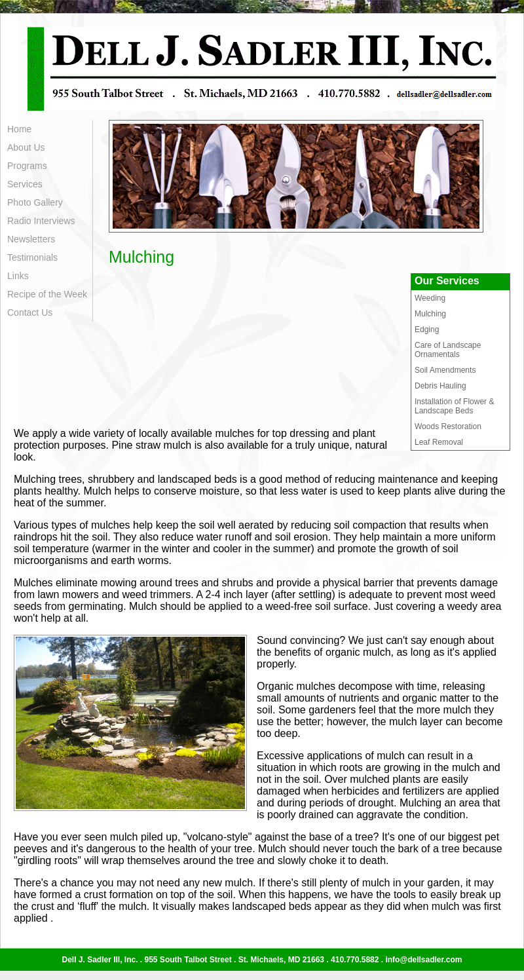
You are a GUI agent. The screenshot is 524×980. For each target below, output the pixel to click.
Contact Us (30, 312)
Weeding (430, 298)
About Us (26, 147)
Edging (427, 330)
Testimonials (32, 257)
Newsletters (31, 239)
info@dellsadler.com (423, 960)
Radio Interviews (41, 221)
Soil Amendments (445, 370)
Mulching (430, 314)
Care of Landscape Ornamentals (448, 350)
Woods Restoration (448, 426)
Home (19, 129)
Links (18, 276)
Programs (27, 166)
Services (25, 184)
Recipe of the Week (47, 294)
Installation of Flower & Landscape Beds (454, 406)
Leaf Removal (439, 442)
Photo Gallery (35, 202)
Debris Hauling (440, 386)
